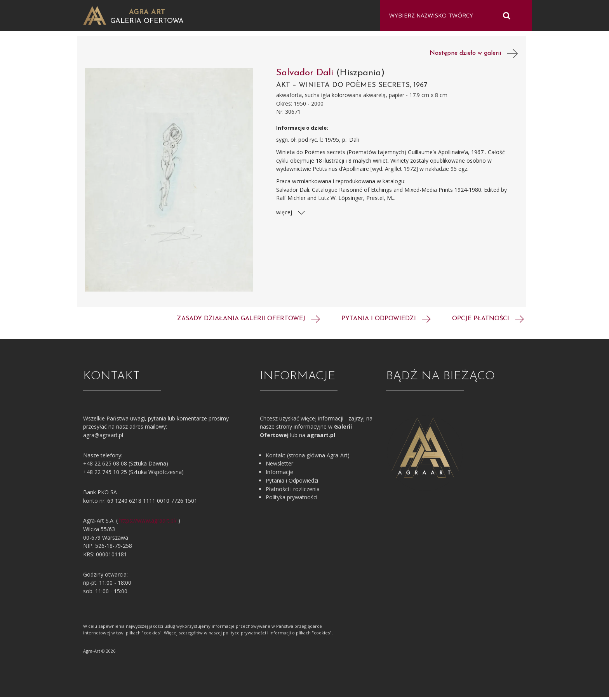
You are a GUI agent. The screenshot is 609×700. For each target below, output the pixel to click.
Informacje (279, 475)
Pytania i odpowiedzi (386, 322)
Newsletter (279, 467)
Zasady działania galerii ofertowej (249, 322)
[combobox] (451, 16)
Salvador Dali (306, 76)
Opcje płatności (488, 322)
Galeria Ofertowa (147, 21)
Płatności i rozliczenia (293, 492)
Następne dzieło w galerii (474, 57)
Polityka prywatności (291, 500)
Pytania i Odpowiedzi (292, 484)
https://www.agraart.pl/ (148, 524)
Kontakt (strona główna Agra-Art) (308, 458)
